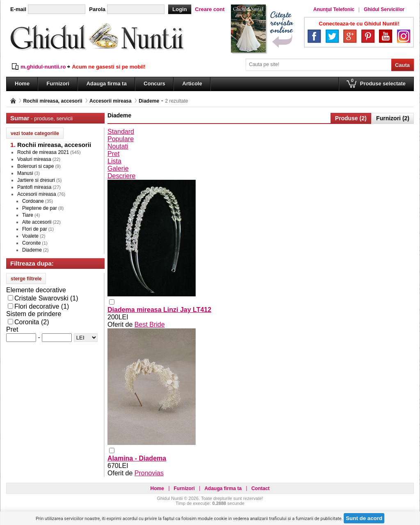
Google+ (350, 36)
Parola (97, 9)
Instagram (404, 36)
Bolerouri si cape (35, 166)
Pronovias (149, 473)
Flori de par (35, 229)
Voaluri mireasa (34, 159)
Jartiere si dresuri (36, 180)
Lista (114, 161)
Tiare (28, 215)
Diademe (149, 101)
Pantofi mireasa (34, 187)
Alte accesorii (37, 222)
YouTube (386, 36)
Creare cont (210, 9)
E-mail (18, 9)
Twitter (332, 36)
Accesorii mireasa (111, 101)
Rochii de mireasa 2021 (43, 152)
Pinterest (368, 36)
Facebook (314, 36)
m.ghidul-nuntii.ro (43, 67)
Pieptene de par (40, 208)
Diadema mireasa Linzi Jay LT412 (159, 310)
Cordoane (33, 201)
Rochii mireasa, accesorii (52, 101)
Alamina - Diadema (137, 458)
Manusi (25, 173)
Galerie (118, 169)
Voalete (30, 236)
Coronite (31, 243)
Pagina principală (13, 101)
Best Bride (150, 324)
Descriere (121, 176)
